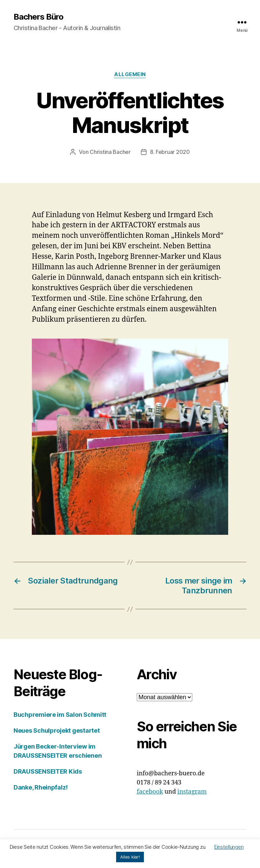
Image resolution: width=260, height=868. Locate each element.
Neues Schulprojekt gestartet (57, 730)
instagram (192, 792)
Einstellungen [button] (229, 847)
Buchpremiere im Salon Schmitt (60, 715)
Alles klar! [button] (130, 857)
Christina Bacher (110, 152)
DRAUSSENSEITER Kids (48, 771)
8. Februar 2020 (170, 152)
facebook (150, 792)
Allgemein (130, 74)
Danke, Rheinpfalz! (41, 787)
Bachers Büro (38, 17)
